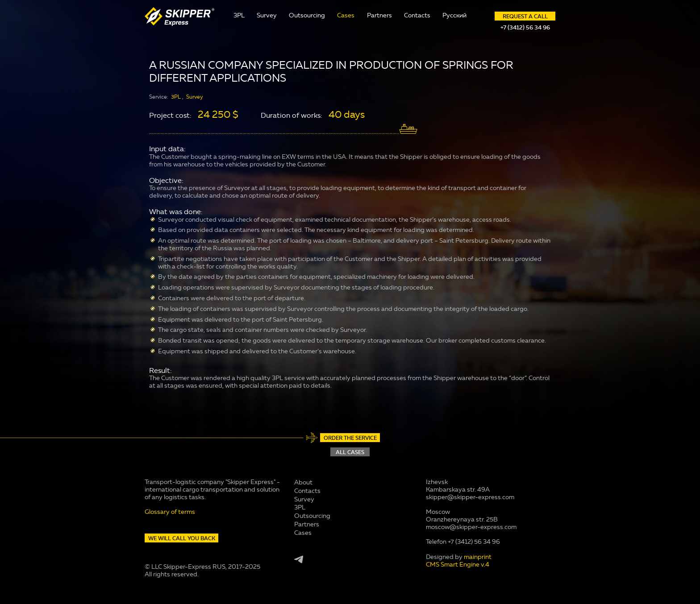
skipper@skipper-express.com (470, 497)
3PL (239, 15)
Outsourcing (307, 15)
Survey (267, 15)
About (303, 482)
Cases (346, 15)
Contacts (417, 15)
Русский (454, 15)
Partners (379, 15)
